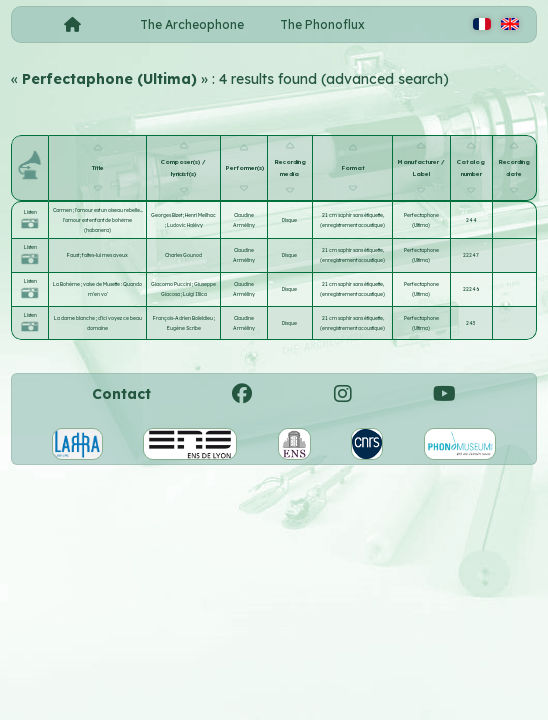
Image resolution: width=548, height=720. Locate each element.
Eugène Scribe (184, 328)
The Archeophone (192, 24)
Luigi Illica (195, 294)
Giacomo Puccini (171, 284)
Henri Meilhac (200, 215)
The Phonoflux (322, 24)
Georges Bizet (167, 215)
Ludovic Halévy (185, 225)
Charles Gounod (183, 255)
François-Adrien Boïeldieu (183, 318)
